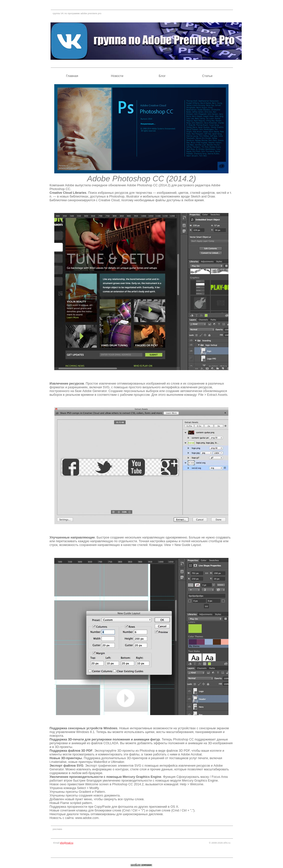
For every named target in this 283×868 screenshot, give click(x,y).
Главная (72, 76)
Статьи (207, 76)
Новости (117, 76)
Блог (162, 76)
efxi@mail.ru (67, 843)
